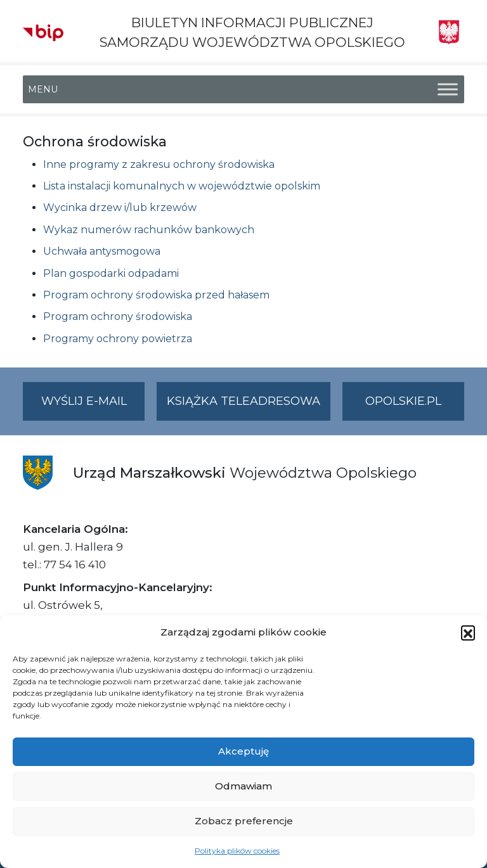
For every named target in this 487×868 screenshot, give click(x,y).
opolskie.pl (403, 401)
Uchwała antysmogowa (102, 251)
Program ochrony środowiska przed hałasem (156, 295)
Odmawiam (243, 786)
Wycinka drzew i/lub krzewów (120, 207)
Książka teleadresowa (243, 401)
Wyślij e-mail (93, 406)
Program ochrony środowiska (118, 316)
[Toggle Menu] (448, 90)
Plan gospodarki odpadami (111, 273)
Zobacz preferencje (244, 821)
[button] (468, 632)
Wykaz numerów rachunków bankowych (149, 230)
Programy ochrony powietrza (118, 339)
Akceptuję (243, 751)
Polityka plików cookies (237, 851)
